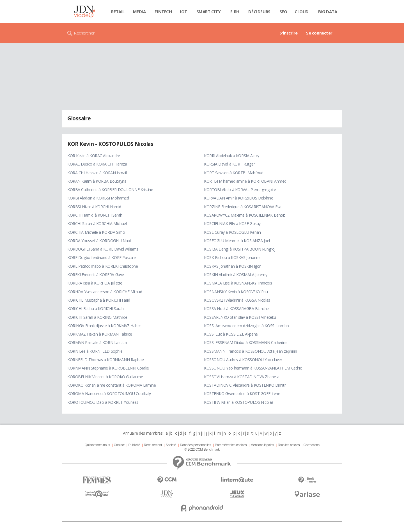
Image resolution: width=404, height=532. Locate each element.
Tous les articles (289, 445)
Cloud (302, 12)
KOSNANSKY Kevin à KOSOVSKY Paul (236, 292)
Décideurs (259, 12)
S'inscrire (289, 33)
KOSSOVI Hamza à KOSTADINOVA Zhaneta (242, 377)
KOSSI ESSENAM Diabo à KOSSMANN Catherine (246, 342)
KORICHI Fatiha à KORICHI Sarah (95, 309)
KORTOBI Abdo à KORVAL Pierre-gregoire (240, 190)
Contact (119, 445)
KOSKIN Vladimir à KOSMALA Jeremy (236, 275)
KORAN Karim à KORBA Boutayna (97, 181)
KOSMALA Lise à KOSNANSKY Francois (238, 283)
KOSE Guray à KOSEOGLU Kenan (232, 232)
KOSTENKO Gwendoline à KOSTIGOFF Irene (242, 394)
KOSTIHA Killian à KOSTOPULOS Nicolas (239, 402)
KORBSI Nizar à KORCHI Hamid (94, 207)
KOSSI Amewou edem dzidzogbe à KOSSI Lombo (246, 326)
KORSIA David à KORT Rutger (229, 164)
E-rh (235, 12)
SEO (283, 12)
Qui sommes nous (97, 445)
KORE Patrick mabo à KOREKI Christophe (103, 266)
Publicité (134, 445)
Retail (118, 12)
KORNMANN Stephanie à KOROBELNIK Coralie (108, 368)
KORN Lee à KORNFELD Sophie (95, 351)
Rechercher (84, 33)
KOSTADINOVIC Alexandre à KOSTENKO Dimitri (245, 385)
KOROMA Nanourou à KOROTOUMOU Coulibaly (109, 394)
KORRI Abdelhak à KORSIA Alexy (232, 156)
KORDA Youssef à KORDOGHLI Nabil (99, 241)
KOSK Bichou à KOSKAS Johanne (232, 257)
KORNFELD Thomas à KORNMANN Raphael (106, 360)
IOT (183, 12)
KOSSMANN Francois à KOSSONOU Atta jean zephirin (250, 351)
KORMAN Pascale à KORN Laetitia (97, 342)
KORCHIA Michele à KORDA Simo (96, 232)
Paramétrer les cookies (231, 445)
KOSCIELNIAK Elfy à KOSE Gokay (232, 223)
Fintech (163, 12)
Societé (171, 445)
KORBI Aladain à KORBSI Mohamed (98, 198)
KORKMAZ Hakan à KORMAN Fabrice (100, 334)
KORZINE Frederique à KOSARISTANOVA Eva (243, 207)
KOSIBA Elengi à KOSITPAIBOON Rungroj (240, 249)
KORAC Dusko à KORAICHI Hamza (97, 164)
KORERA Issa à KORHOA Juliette (95, 283)
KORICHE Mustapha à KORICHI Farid (99, 300)
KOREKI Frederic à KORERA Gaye (96, 275)
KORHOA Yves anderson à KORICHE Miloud (105, 292)
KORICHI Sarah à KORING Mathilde (97, 317)
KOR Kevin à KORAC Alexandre (94, 156)
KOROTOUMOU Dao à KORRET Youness (103, 402)
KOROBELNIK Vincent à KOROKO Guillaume (105, 377)
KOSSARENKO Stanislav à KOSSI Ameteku (240, 317)
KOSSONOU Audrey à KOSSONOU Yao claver (243, 360)
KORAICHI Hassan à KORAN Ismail (97, 173)
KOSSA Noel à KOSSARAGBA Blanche (236, 309)
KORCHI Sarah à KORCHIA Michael (97, 223)
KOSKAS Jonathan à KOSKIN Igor (232, 266)
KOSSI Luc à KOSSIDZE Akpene (231, 334)
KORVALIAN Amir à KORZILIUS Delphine (238, 198)
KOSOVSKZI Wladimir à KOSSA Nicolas (237, 300)
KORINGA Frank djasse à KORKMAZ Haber (104, 326)
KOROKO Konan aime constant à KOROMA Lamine (112, 385)
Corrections (312, 445)
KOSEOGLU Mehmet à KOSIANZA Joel (237, 241)
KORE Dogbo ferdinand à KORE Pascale (101, 257)
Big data (328, 12)
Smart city (209, 12)
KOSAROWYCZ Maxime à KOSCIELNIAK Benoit (245, 215)
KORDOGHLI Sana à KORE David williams (103, 249)
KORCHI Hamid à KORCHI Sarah (95, 215)
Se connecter (319, 33)
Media (139, 12)
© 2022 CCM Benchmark (202, 450)
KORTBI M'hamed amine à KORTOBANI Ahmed (245, 181)
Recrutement (153, 445)
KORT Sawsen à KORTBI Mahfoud (234, 173)
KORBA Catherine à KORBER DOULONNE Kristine (110, 190)
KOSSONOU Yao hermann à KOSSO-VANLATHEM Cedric (253, 368)
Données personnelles (195, 445)
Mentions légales (262, 445)
